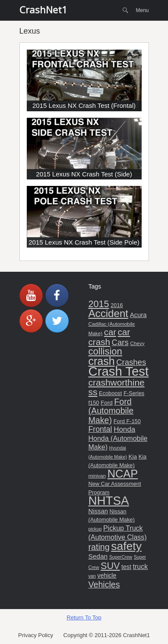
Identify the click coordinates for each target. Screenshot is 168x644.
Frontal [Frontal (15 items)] (100, 429)
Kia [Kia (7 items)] (133, 457)
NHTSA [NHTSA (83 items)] (109, 501)
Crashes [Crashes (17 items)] (131, 362)
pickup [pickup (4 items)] (95, 529)
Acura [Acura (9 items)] (138, 315)
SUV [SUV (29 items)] (110, 566)
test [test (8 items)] (126, 567)
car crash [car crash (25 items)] (109, 337)
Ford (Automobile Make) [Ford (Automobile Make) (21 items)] (111, 411)
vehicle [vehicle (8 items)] (107, 575)
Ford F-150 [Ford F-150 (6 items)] (127, 421)
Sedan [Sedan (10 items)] (98, 556)
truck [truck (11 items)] (141, 567)
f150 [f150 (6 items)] (94, 403)
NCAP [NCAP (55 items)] (123, 474)
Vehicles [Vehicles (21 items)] (104, 584)
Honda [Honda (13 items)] (124, 429)
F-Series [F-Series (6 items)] (134, 393)
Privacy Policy (36, 635)
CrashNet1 (43, 9)
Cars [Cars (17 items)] (120, 342)
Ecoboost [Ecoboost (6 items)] (110, 393)
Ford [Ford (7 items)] (107, 403)
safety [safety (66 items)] (126, 546)
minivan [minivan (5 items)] (97, 476)
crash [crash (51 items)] (102, 361)
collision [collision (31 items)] (105, 351)
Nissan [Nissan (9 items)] (98, 511)
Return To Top (84, 617)
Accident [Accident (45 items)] (109, 313)
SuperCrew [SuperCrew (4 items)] (121, 557)
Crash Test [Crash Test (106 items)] (119, 371)
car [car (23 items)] (110, 332)
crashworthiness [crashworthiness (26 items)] (117, 387)
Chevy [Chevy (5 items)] (137, 343)
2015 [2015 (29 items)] (99, 304)
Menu (142, 10)
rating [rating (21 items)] (99, 547)
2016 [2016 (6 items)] (117, 305)
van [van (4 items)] (92, 576)
